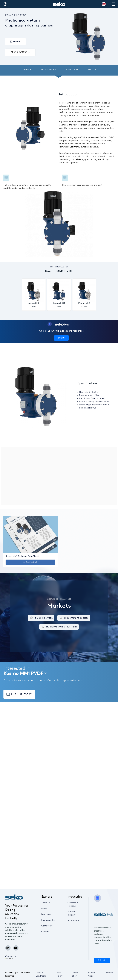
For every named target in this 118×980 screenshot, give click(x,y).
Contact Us (47, 926)
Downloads (72, 69)
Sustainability (48, 920)
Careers (45, 932)
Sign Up (102, 960)
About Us (46, 903)
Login (61, 338)
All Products (73, 921)
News (44, 909)
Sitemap (109, 973)
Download (30, 562)
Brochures (46, 914)
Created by (11, 957)
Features (26, 69)
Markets (92, 69)
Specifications (48, 69)
